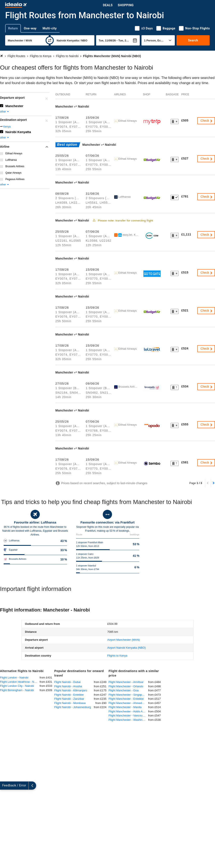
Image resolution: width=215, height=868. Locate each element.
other (5, 112)
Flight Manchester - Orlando (126, 686)
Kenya (7, 127)
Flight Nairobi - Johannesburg (73, 707)
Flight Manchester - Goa (124, 690)
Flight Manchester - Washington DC (128, 720)
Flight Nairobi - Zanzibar (69, 699)
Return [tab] (13, 28)
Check (207, 121)
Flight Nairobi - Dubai (68, 682)
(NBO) (126, 648)
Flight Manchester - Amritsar (126, 682)
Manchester (14, 106)
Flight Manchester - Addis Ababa (128, 711)
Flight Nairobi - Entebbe (69, 695)
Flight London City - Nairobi (17, 686)
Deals (108, 5)
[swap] (50, 40)
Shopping (126, 5)
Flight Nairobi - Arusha (68, 686)
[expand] (4, 786)
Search (193, 40)
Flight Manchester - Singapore (127, 695)
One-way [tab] (30, 28)
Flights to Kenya (117, 656)
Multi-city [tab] (50, 28)
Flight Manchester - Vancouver (127, 715)
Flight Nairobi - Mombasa (70, 703)
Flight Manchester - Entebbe (126, 699)
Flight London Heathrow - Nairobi (20, 682)
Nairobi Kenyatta (18, 132)
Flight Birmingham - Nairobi (17, 690)
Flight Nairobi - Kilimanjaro (71, 690)
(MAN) (124, 640)
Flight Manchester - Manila (125, 707)
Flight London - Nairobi (14, 678)
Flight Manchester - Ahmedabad (128, 703)
